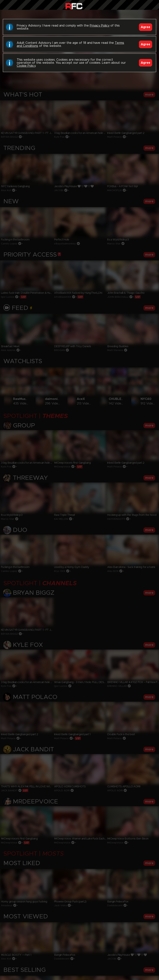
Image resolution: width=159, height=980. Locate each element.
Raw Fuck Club (74, 6)
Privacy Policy (100, 26)
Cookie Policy (26, 66)
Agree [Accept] (146, 27)
